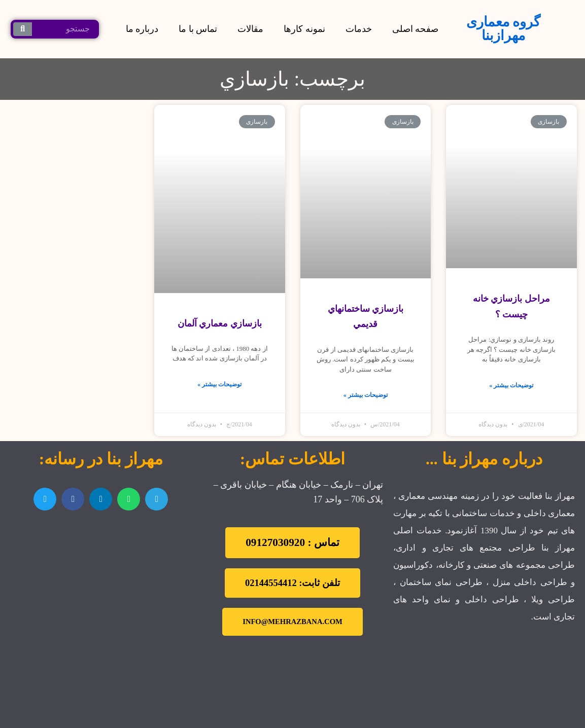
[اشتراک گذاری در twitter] (45, 499)
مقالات (250, 29)
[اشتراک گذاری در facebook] (73, 499)
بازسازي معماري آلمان (220, 323)
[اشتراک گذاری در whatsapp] (129, 499)
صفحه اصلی (416, 29)
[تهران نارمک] (101, 579)
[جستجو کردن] (23, 29)
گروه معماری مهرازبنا (504, 29)
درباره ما (142, 29)
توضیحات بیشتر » (511, 385)
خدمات (359, 29)
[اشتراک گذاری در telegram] (157, 499)
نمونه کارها (304, 29)
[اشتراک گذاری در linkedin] (101, 499)
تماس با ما (198, 29)
